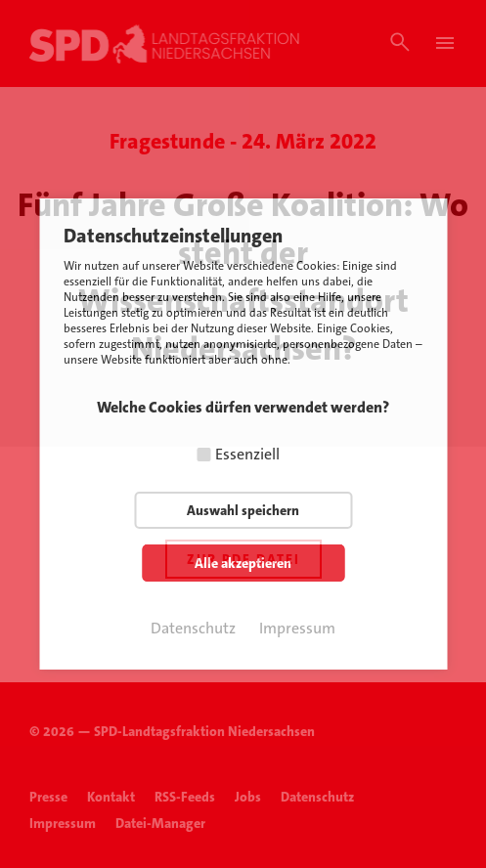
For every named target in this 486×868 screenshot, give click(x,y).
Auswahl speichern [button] (243, 510)
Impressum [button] (297, 628)
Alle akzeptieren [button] (243, 563)
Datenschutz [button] (193, 628)
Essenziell (247, 454)
